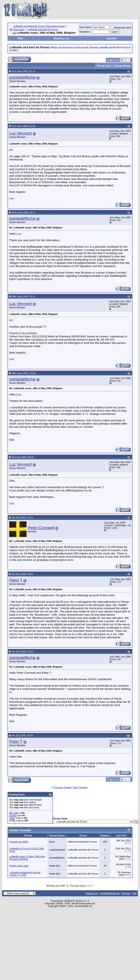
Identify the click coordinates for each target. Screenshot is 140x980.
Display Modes (122, 66)
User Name (85, 27)
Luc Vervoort (21, 133)
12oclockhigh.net (110, 893)
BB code (14, 813)
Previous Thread (63, 787)
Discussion (19, 29)
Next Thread (80, 787)
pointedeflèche (22, 77)
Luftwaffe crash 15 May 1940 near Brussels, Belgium (27, 858)
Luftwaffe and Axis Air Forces (43, 29)
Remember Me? (121, 28)
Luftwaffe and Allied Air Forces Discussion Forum (39, 26)
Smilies (13, 815)
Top (134, 893)
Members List (61, 38)
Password (85, 32)
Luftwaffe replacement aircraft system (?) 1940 (25, 874)
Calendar (111, 38)
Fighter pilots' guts (19, 866)
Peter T (16, 580)
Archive (126, 893)
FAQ (20, 38)
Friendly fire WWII (19, 842)
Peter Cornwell (41, 528)
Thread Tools (104, 66)
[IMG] (12, 818)
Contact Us (92, 893)
